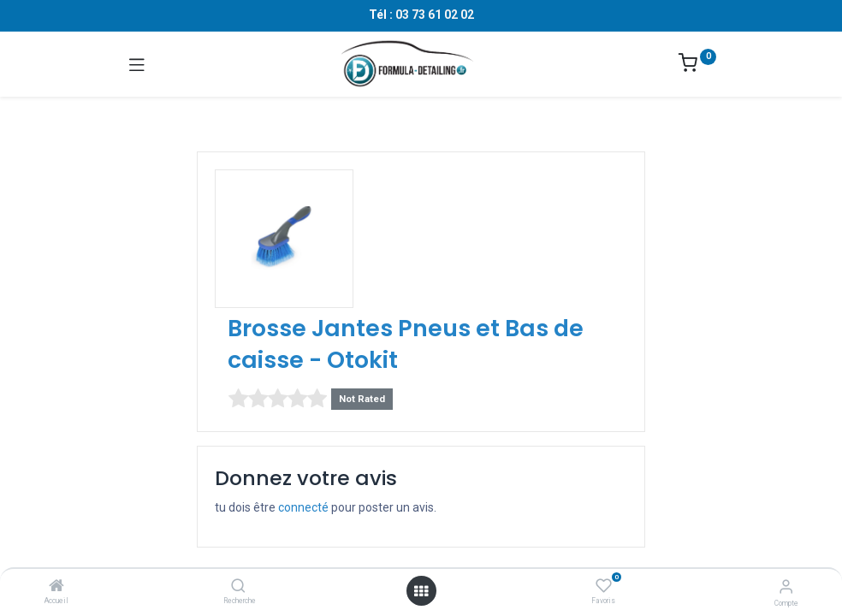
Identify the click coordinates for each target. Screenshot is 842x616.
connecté (303, 507)
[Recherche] (238, 587)
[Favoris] (604, 586)
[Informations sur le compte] (786, 586)
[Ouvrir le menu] (421, 591)
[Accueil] (56, 587)
